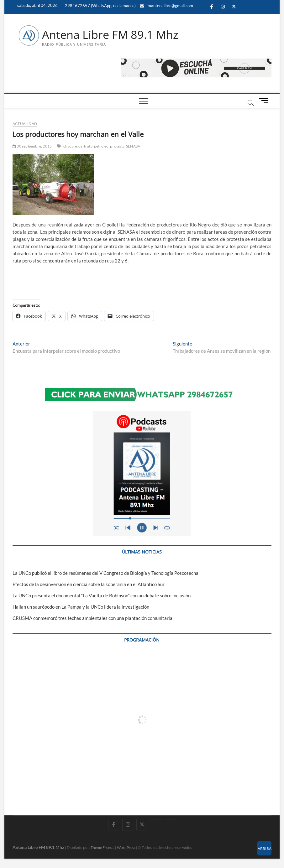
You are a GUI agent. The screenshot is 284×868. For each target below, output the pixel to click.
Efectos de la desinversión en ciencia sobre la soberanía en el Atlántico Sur (89, 584)
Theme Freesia (103, 847)
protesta (117, 146)
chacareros (73, 146)
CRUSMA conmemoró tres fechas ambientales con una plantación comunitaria (92, 618)
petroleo (101, 146)
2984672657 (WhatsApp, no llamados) (100, 6)
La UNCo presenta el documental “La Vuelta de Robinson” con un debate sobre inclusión (102, 595)
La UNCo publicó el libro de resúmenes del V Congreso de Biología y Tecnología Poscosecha (105, 573)
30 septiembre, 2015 (32, 146)
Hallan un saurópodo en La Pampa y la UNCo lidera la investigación (81, 607)
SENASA (133, 146)
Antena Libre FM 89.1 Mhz (110, 35)
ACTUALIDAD (25, 124)
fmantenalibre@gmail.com (166, 6)
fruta (88, 146)
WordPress (126, 847)
